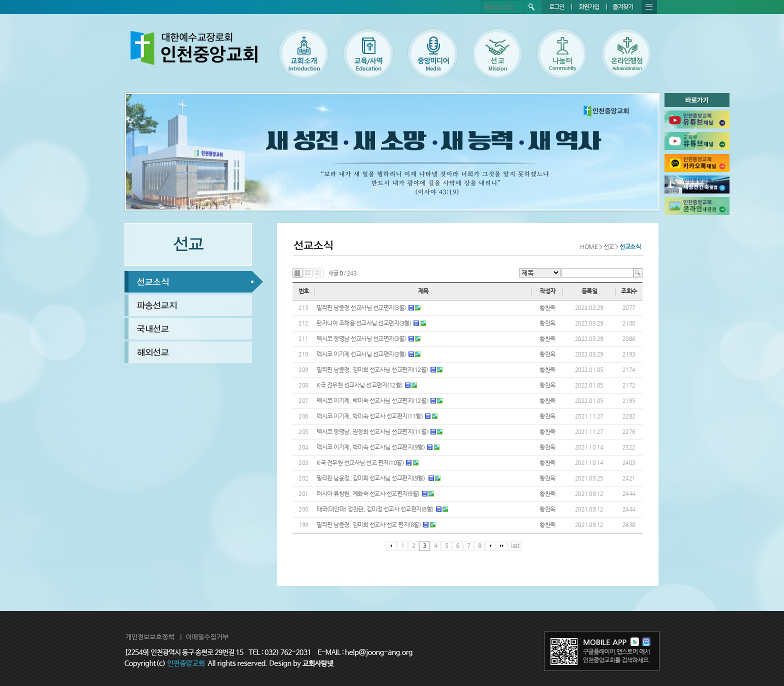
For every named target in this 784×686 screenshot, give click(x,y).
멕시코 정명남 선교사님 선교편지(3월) (361, 338)
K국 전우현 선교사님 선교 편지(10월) (360, 462)
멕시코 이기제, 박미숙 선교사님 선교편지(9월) (370, 447)
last (515, 546)
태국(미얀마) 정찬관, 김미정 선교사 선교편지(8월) (375, 509)
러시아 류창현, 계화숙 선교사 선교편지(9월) (368, 493)
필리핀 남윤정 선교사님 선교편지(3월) (361, 307)
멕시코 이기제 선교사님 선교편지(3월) (361, 354)
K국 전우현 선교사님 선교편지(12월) (359, 385)
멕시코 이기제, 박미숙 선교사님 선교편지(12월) (372, 400)
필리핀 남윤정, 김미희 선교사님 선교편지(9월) (371, 478)
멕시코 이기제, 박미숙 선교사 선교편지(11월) (369, 416)
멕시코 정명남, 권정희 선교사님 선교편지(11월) (372, 431)
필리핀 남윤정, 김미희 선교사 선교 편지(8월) (368, 524)
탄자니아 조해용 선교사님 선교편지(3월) (364, 323)
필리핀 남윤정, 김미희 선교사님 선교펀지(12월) (372, 369)
